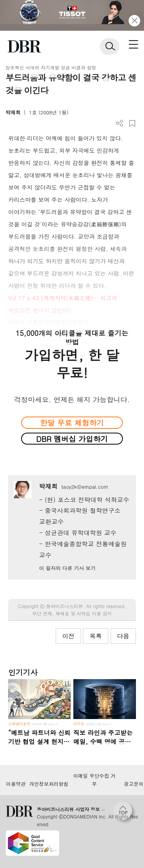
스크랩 (132, 123)
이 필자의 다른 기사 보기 (67, 568)
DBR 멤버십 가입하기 (72, 439)
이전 (68, 636)
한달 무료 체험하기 (72, 422)
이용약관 (16, 784)
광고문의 (133, 784)
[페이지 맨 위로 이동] (125, 813)
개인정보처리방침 (49, 784)
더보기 (120, 123)
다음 (123, 636)
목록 (96, 636)
